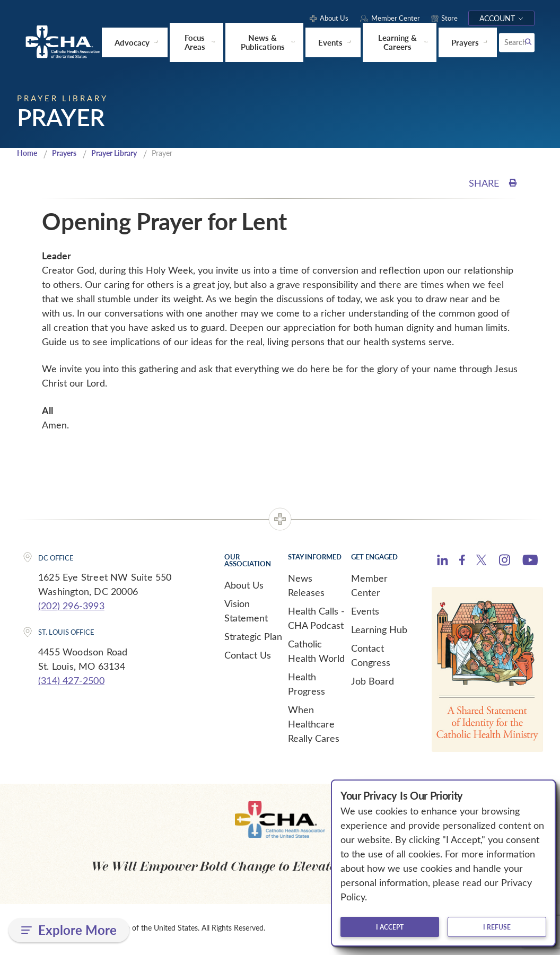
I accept (390, 927)
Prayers (68, 155)
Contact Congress (371, 657)
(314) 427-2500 (71, 682)
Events (365, 612)
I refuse (497, 927)
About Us (244, 586)
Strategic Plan (253, 638)
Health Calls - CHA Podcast (316, 620)
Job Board (373, 682)
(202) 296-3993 (71, 607)
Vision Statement (246, 612)
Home (28, 155)
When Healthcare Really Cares (314, 725)
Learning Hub (379, 631)
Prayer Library (122, 155)
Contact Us (248, 656)
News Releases (306, 587)
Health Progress (307, 685)
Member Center (369, 587)
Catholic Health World (316, 652)
